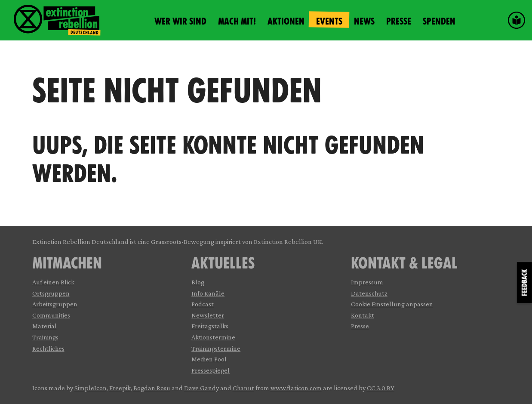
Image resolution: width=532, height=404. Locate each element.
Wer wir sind (180, 21)
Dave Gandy (201, 388)
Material (45, 326)
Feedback (524, 282)
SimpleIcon (91, 388)
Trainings (45, 337)
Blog (198, 282)
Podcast (203, 304)
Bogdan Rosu (152, 388)
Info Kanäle (208, 293)
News (364, 21)
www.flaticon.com (296, 388)
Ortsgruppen (51, 293)
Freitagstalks (210, 326)
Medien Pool (209, 359)
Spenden (439, 21)
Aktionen (286, 21)
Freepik (120, 388)
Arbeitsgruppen (55, 304)
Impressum (367, 282)
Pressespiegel (211, 370)
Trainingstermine (216, 348)
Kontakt (363, 315)
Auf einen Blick (53, 282)
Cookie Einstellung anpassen (392, 304)
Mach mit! (237, 21)
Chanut (243, 388)
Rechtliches (48, 348)
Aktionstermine (213, 337)
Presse (399, 21)
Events (329, 21)
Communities (51, 315)
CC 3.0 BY (381, 388)
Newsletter (208, 315)
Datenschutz (369, 293)
